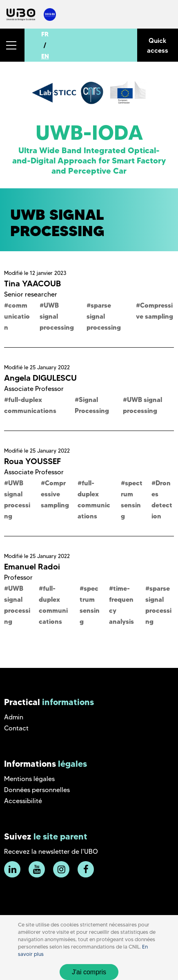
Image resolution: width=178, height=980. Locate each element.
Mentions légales (29, 779)
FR (45, 34)
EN (45, 56)
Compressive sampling (55, 494)
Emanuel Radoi (32, 567)
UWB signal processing (57, 316)
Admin (14, 717)
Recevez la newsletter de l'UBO (51, 852)
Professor (18, 577)
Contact (16, 728)
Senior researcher (31, 294)
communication (17, 316)
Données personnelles (37, 790)
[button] (12, 45)
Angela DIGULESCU (40, 378)
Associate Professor (34, 389)
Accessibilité (23, 801)
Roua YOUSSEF (32, 461)
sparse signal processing (104, 316)
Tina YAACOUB (32, 284)
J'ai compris (89, 972)
